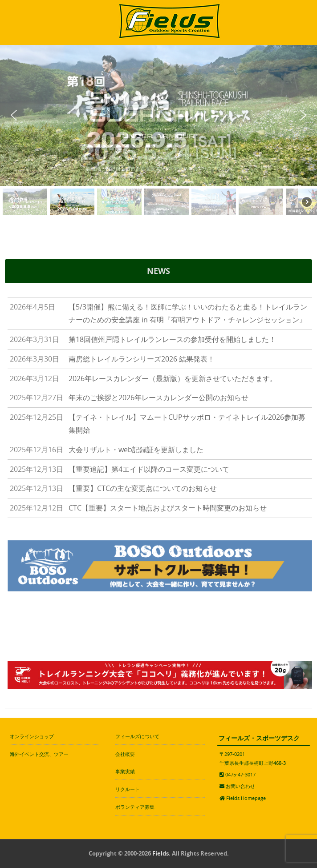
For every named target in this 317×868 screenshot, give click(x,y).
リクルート (128, 789)
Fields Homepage (246, 798)
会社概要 (125, 754)
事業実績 (125, 771)
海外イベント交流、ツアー (39, 754)
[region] (158, 132)
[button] (14, 115)
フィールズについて (137, 736)
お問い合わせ (240, 786)
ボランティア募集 (135, 807)
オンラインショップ (32, 736)
